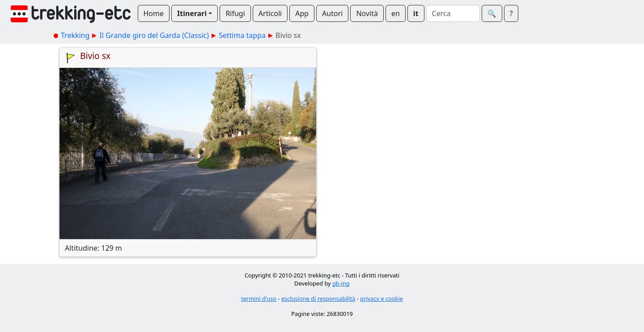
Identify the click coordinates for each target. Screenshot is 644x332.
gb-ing (341, 283)
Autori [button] (332, 13)
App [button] (302, 13)
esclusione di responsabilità (318, 298)
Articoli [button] (270, 13)
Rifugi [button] (235, 13)
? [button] (511, 13)
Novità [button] (367, 13)
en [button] (396, 13)
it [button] (416, 13)
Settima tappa (242, 35)
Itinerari (192, 13)
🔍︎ (492, 13)
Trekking (75, 35)
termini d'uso (259, 298)
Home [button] (154, 13)
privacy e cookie (381, 298)
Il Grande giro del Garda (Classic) (154, 35)
